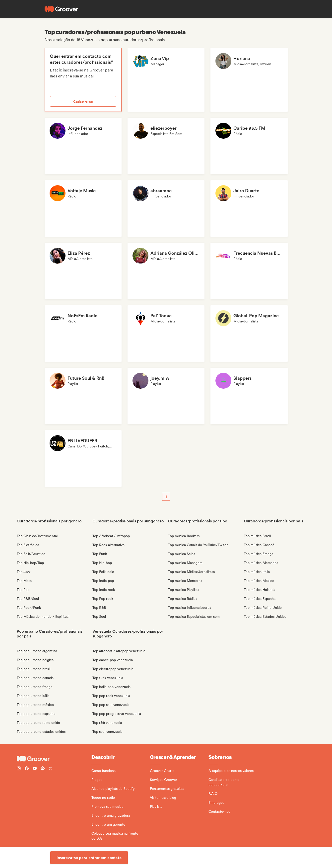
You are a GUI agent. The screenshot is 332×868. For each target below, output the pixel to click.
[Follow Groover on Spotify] (43, 769)
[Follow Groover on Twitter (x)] (51, 769)
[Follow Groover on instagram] (19, 769)
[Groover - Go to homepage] (54, 759)
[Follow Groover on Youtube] (35, 769)
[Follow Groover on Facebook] (27, 769)
